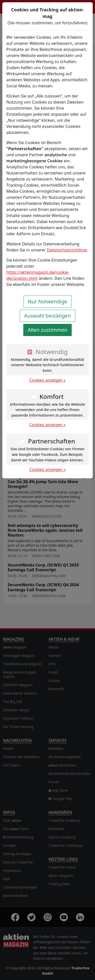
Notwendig (52, 352)
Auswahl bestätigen (47, 316)
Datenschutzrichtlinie (67, 250)
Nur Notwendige (48, 301)
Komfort (52, 396)
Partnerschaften (52, 441)
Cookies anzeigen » (48, 380)
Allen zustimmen (48, 330)
